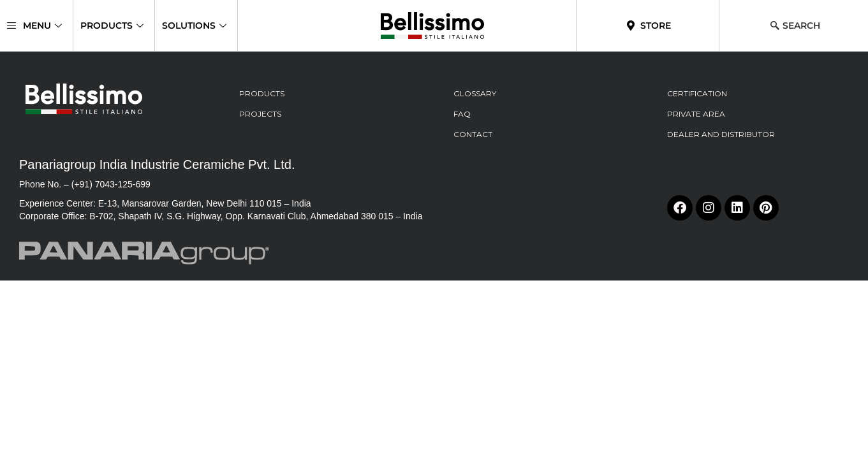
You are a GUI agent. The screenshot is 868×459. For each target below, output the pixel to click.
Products (112, 25)
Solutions (194, 25)
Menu (34, 25)
